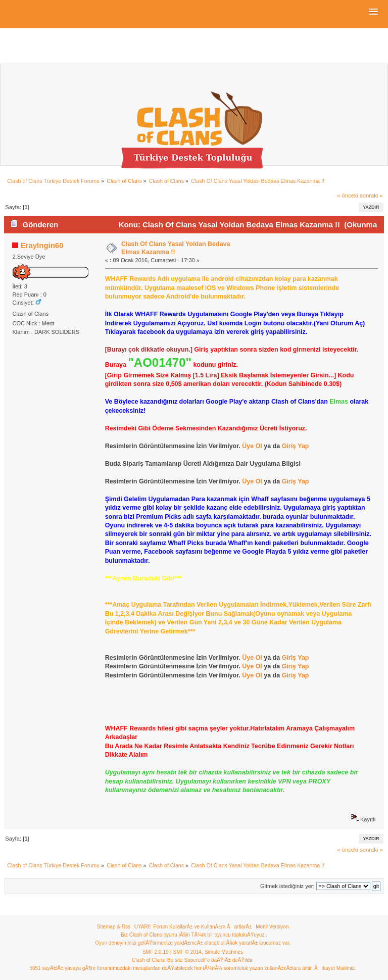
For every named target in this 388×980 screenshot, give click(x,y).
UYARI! (143, 927)
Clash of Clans (148, 960)
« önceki (348, 195)
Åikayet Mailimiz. (335, 968)
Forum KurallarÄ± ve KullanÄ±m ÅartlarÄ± (202, 927)
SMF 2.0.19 (156, 952)
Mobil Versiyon (272, 927)
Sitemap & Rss (114, 927)
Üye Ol (252, 446)
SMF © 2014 (187, 952)
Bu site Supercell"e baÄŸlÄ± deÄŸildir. (210, 960)
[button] (373, 12)
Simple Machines (224, 952)
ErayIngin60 (42, 245)
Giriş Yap (296, 446)
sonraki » (371, 195)
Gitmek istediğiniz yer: (287, 886)
